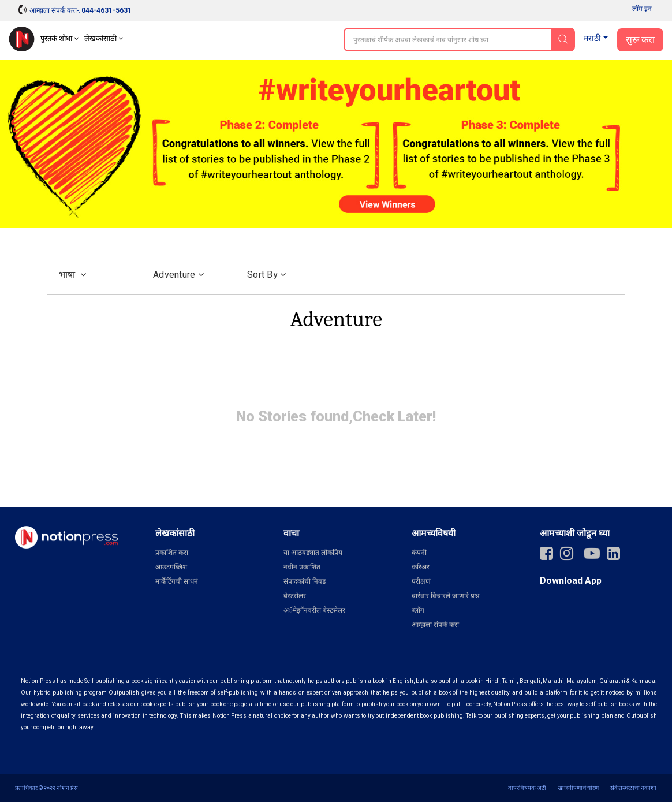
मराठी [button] (592, 38)
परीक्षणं (421, 581)
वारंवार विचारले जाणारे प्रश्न (445, 596)
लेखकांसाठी (104, 38)
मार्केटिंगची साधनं (177, 581)
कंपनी (419, 553)
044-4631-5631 (107, 10)
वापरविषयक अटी (527, 788)
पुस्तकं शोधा (59, 38)
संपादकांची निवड (305, 581)
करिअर (421, 567)
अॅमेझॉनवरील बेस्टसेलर (314, 610)
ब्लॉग (418, 610)
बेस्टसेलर (295, 596)
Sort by (266, 275)
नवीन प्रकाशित (302, 567)
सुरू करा (640, 40)
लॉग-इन (642, 9)
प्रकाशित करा (172, 553)
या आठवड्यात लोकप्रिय (313, 553)
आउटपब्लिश (171, 567)
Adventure (178, 275)
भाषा (72, 275)
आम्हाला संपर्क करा (435, 625)
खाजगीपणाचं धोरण (578, 788)
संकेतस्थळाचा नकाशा (633, 788)
